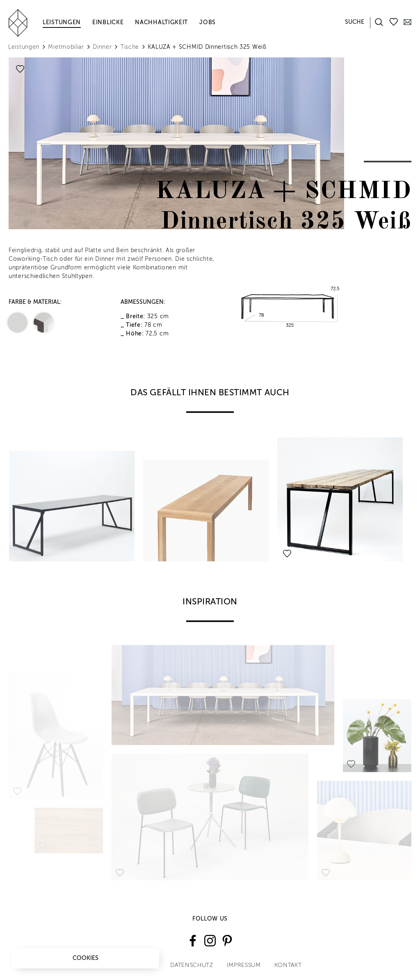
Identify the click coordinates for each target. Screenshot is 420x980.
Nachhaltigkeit (161, 23)
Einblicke (108, 23)
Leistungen (62, 23)
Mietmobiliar (66, 47)
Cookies (86, 958)
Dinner (102, 47)
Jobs (208, 23)
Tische (130, 47)
